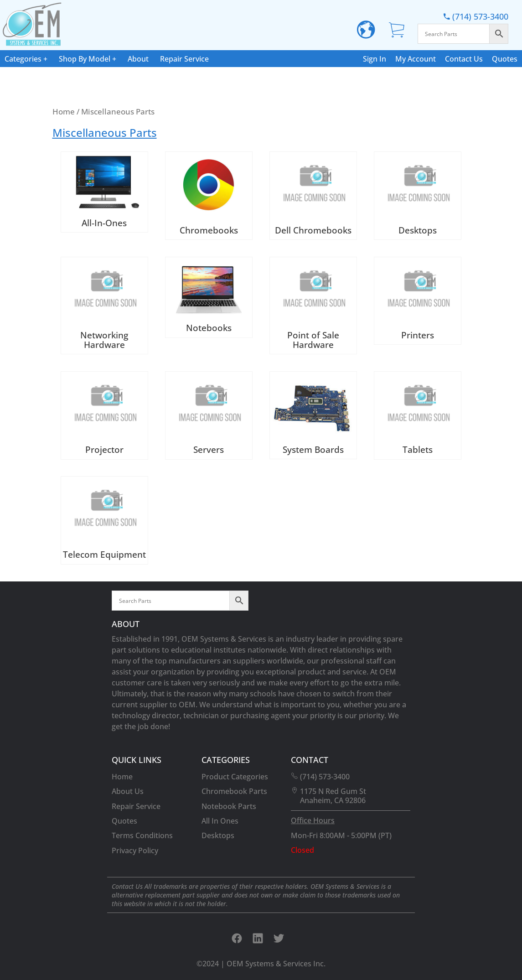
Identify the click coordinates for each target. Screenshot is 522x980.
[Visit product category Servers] (209, 415)
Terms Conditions (142, 835)
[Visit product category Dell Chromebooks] (313, 196)
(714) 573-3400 (476, 16)
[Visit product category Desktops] (418, 196)
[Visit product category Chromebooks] (209, 196)
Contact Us (464, 59)
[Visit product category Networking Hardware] (104, 306)
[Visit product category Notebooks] (209, 297)
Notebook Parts (229, 806)
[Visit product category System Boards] (313, 415)
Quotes (505, 59)
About (138, 59)
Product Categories (235, 777)
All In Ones (220, 821)
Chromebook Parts (234, 791)
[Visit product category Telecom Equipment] (104, 520)
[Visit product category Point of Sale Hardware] (313, 306)
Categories (23, 59)
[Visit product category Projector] (104, 415)
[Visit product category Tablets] (418, 415)
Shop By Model (85, 59)
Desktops (218, 835)
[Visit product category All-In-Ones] (104, 192)
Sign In (375, 59)
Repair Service (184, 59)
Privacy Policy (135, 850)
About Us (128, 791)
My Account (416, 59)
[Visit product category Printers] (418, 301)
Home (64, 111)
